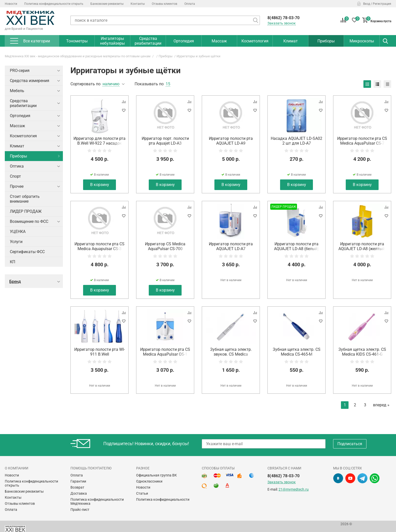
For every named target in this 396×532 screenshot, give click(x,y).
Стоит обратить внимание (25, 199)
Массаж (17, 126)
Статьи (142, 493)
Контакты (138, 4)
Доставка (79, 493)
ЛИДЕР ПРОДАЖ (26, 211)
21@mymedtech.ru (294, 489)
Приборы (166, 56)
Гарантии (78, 481)
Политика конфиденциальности (163, 499)
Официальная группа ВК (156, 475)
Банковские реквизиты (107, 4)
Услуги (16, 242)
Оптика (17, 166)
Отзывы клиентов (165, 4)
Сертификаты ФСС (27, 252)
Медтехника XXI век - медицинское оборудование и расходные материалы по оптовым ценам (78, 56)
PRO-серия (20, 71)
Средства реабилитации (23, 103)
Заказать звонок (282, 23)
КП (13, 262)
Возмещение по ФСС (29, 221)
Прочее (17, 186)
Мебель (17, 91)
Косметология (23, 136)
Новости (11, 4)
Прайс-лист (80, 510)
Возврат (77, 487)
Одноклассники (149, 481)
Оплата (190, 4)
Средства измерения (30, 81)
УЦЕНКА (18, 232)
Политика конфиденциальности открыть (54, 4)
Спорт (15, 176)
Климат (17, 146)
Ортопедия (20, 116)
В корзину (100, 185)
